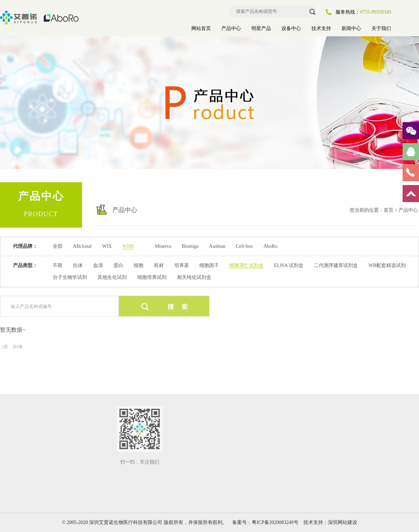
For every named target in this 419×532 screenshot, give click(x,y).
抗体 (78, 265)
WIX (107, 246)
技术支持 (321, 28)
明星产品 (261, 28)
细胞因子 (209, 265)
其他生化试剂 (112, 277)
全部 (58, 246)
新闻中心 (351, 28)
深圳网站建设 (343, 522)
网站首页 (201, 28)
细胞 (139, 265)
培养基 (182, 265)
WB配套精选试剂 (387, 265)
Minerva (163, 246)
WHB (128, 246)
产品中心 (231, 28)
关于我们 (381, 28)
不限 (58, 265)
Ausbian (217, 246)
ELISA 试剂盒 (289, 265)
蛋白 (118, 265)
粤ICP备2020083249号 (275, 522)
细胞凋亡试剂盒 (247, 265)
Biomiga (190, 246)
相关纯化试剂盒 (194, 277)
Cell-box (244, 246)
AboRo (270, 246)
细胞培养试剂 (152, 277)
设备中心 (291, 28)
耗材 (159, 265)
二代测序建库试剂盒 (336, 265)
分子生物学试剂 (70, 277)
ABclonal (82, 246)
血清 (98, 265)
